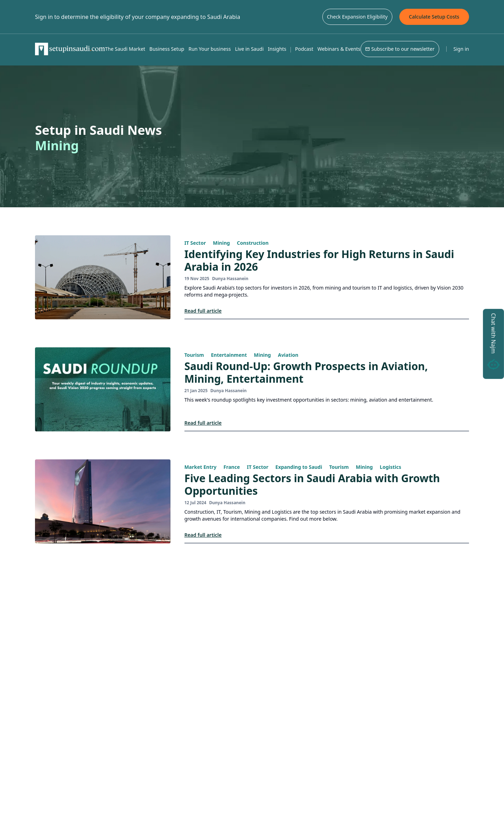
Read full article (203, 311)
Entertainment (229, 355)
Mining (221, 243)
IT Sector (195, 243)
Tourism (194, 355)
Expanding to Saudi (299, 467)
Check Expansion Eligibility (357, 17)
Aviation (288, 355)
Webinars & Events (339, 49)
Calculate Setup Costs (434, 17)
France (232, 467)
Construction (253, 243)
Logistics (390, 467)
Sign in (461, 49)
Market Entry (201, 467)
